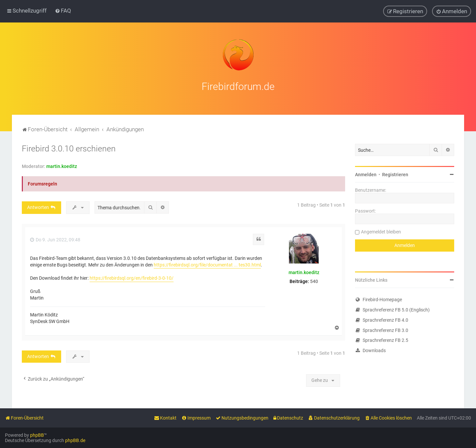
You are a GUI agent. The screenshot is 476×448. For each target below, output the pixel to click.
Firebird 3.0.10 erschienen (69, 148)
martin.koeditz (62, 165)
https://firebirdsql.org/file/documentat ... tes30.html (207, 264)
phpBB (37, 435)
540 (314, 280)
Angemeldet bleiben (381, 231)
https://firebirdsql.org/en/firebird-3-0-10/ (132, 277)
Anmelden (366, 174)
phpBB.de (75, 440)
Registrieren (395, 174)
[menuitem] (63, 11)
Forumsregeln (42, 183)
